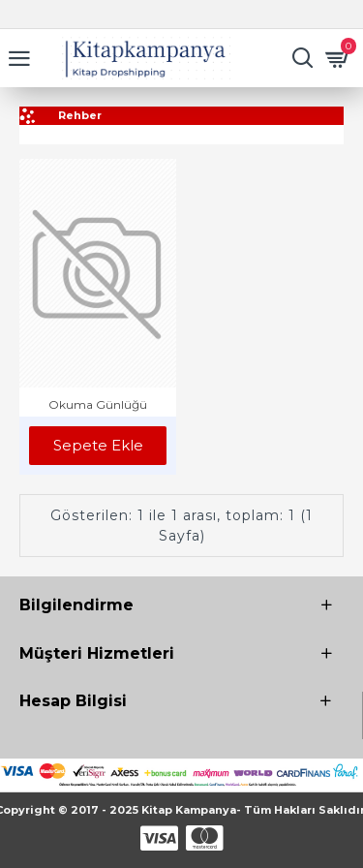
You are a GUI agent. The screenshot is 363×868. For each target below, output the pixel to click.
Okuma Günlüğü (98, 404)
